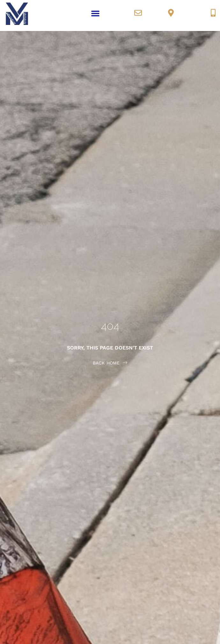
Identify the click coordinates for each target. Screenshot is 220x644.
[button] (95, 13)
